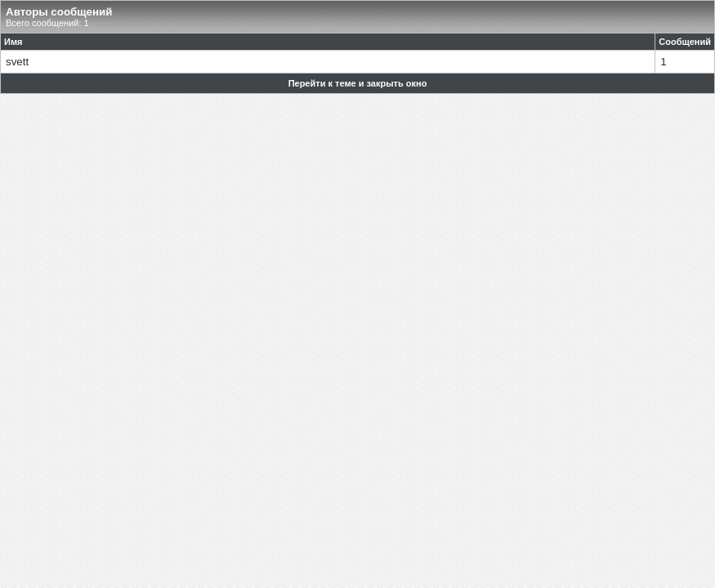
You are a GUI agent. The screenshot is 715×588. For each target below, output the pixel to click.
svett (17, 62)
